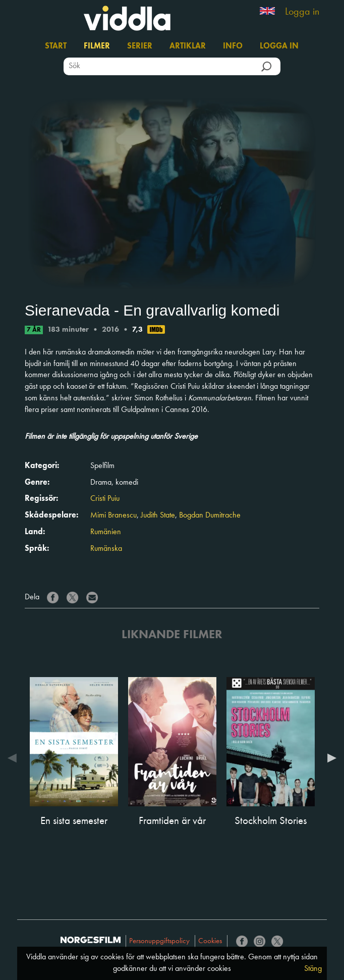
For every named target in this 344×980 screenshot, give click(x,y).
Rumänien (106, 532)
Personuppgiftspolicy (159, 941)
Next (329, 758)
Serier (140, 46)
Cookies (210, 941)
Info (233, 46)
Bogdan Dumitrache (210, 515)
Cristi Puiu (105, 499)
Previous (15, 758)
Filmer (97, 46)
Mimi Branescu (113, 515)
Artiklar (188, 46)
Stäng (313, 969)
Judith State (158, 515)
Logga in (302, 12)
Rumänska (106, 549)
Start (56, 46)
